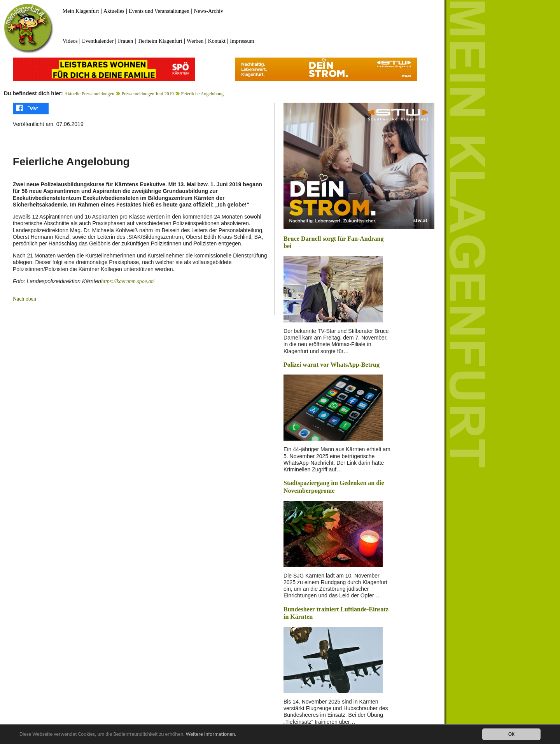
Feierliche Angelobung (202, 94)
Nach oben (24, 299)
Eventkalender (98, 41)
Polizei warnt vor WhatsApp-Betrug (332, 365)
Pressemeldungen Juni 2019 (148, 94)
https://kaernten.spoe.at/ (128, 281)
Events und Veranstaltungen (159, 11)
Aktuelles (114, 11)
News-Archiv (209, 11)
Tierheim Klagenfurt (160, 41)
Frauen (125, 41)
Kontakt (217, 41)
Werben (195, 41)
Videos (70, 41)
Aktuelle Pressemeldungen (89, 94)
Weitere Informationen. (211, 734)
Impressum (242, 41)
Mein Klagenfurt (81, 11)
